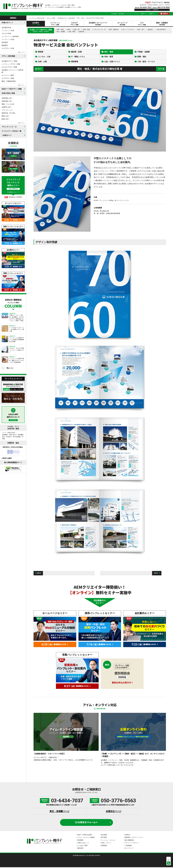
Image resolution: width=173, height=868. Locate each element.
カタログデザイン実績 (9, 67)
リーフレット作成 (8, 39)
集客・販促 (87, 29)
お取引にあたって (83, 844)
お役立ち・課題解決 (13, 303)
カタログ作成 (6, 33)
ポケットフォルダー (128, 29)
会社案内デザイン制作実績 (66, 18)
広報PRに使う (7, 107)
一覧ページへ (21, 52)
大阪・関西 (72, 32)
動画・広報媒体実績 (9, 81)
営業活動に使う (7, 98)
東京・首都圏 (61, 32)
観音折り (151, 29)
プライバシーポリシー (132, 844)
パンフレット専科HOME (37, 18)
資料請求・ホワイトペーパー (134, 838)
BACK (39, 69)
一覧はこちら (9, 368)
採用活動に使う (7, 101)
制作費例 (80, 841)
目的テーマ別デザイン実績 (12, 89)
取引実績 (121, 14)
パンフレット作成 (8, 30)
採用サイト (153, 14)
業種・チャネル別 (8, 104)
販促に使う (6, 119)
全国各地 (81, 32)
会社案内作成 (6, 28)
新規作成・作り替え (9, 113)
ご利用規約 (128, 846)
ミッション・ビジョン (132, 14)
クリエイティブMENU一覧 (12, 131)
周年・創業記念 (114, 29)
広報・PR (77, 29)
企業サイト (144, 14)
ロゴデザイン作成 (8, 48)
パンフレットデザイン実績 (11, 64)
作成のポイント (7, 23)
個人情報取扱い (130, 841)
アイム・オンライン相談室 (86, 838)
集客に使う (6, 116)
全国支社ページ (114, 812)
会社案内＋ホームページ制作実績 (12, 71)
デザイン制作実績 (8, 56)
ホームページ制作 (8, 75)
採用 (69, 29)
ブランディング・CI (100, 29)
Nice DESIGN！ (162, 29)
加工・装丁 (141, 29)
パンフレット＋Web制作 (10, 36)
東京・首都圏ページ (59, 812)
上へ (169, 860)
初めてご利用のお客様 (85, 835)
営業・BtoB (60, 29)
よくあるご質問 (82, 846)
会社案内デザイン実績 (9, 61)
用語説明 (80, 849)
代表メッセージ (106, 844)
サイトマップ (129, 849)
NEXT (160, 69)
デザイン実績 (51, 18)
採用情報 (104, 846)
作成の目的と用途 (8, 93)
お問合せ (165, 14)
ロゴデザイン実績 (8, 78)
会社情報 (114, 14)
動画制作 (5, 45)
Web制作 (5, 42)
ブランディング (7, 110)
